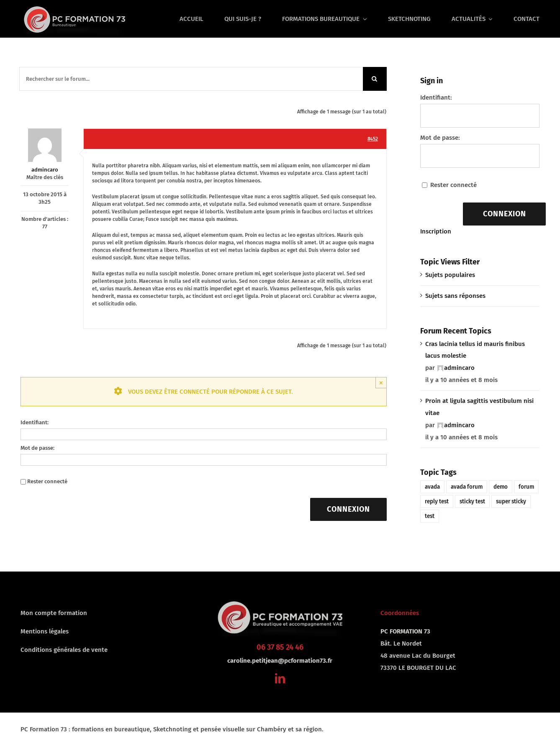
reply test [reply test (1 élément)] (437, 501)
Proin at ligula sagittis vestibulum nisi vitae (479, 407)
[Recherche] (375, 79)
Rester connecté (47, 481)
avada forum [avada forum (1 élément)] (467, 487)
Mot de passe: (37, 448)
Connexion (348, 509)
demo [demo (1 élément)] (501, 487)
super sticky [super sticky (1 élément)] (511, 501)
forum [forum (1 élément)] (526, 487)
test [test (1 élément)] (430, 516)
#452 (373, 139)
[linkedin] (280, 678)
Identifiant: (35, 422)
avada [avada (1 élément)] (432, 487)
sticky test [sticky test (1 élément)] (472, 501)
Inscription (436, 231)
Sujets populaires (450, 275)
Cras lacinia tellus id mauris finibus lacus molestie (475, 350)
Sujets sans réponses (455, 296)
